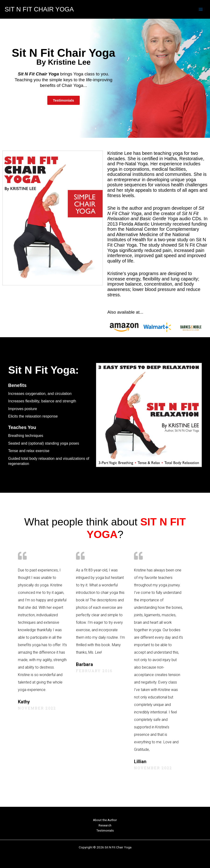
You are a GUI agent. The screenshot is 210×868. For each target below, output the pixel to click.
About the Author (105, 820)
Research (105, 825)
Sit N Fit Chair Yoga (39, 9)
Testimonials (105, 830)
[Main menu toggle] (201, 9)
